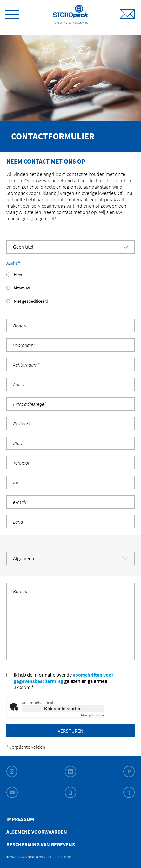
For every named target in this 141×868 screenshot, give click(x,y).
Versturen (70, 731)
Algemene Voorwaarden (37, 832)
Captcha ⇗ (92, 715)
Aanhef (13, 263)
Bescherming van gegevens (41, 844)
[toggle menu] (12, 14)
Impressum (20, 819)
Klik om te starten (63, 709)
